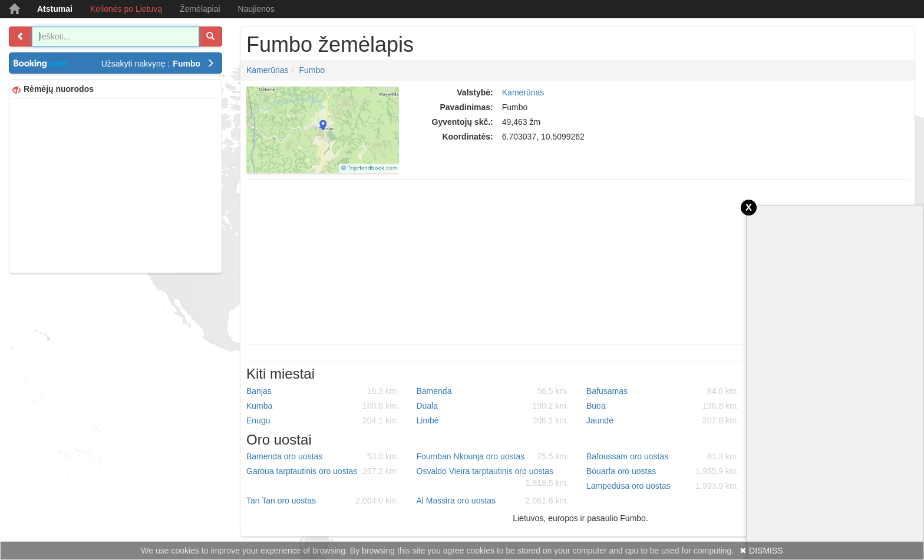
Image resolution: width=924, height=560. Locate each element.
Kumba (323, 406)
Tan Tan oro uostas (323, 501)
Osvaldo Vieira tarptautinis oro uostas (493, 478)
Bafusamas (663, 391)
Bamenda (493, 391)
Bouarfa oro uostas (663, 471)
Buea (663, 406)
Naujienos (256, 9)
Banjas (323, 391)
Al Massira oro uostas (493, 501)
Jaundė (663, 420)
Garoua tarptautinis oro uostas (323, 471)
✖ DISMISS (761, 551)
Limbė (493, 420)
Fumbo (312, 70)
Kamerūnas (268, 70)
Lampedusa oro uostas (663, 486)
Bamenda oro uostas (323, 456)
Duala (493, 406)
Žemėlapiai (200, 9)
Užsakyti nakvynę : (158, 64)
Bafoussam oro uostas (663, 456)
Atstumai (55, 9)
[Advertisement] (115, 184)
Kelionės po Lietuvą (126, 9)
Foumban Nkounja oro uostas (493, 456)
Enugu (323, 420)
